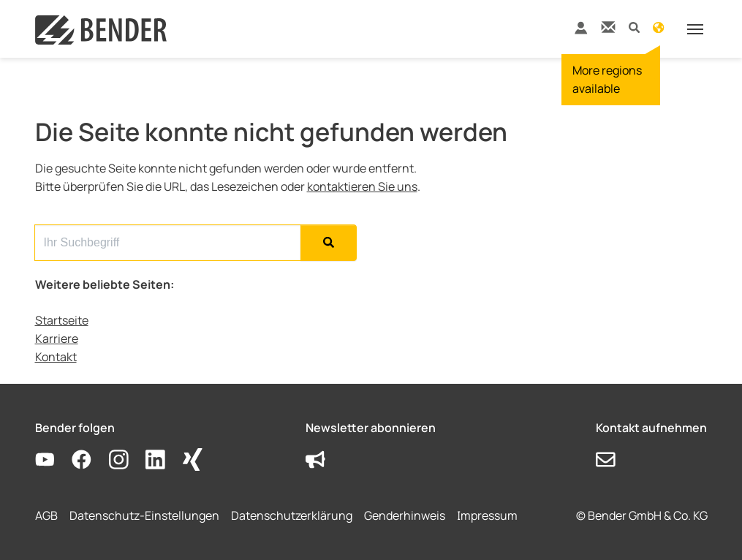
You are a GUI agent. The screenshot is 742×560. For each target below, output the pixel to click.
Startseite (62, 320)
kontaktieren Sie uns (362, 186)
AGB (46, 515)
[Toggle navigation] (695, 29)
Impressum (487, 515)
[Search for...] (168, 242)
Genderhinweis (405, 515)
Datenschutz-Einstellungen (144, 515)
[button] (634, 27)
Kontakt (56, 357)
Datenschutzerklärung (292, 515)
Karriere (57, 338)
